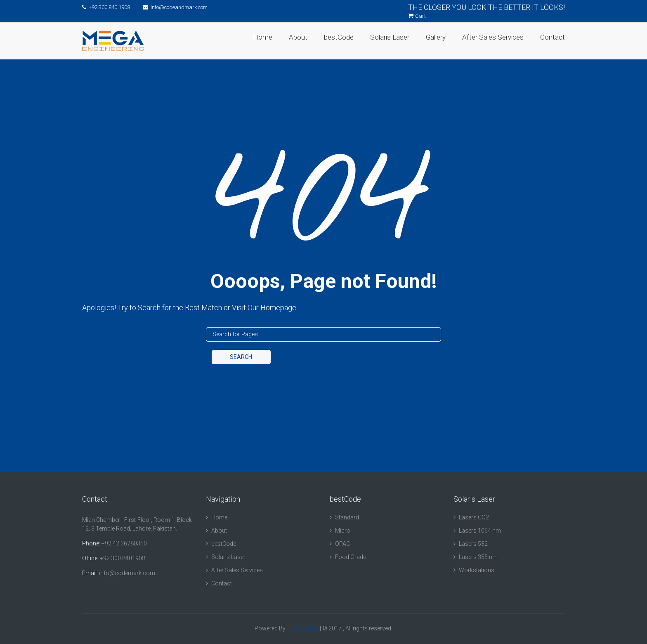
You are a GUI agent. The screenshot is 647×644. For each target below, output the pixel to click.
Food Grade (351, 557)
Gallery (436, 37)
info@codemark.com (127, 573)
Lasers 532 (473, 544)
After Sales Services (493, 37)
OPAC (342, 544)
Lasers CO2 (474, 517)
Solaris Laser (390, 37)
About (298, 37)
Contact (553, 37)
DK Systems (303, 628)
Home (263, 37)
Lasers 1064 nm (480, 531)
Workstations (477, 570)
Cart (417, 16)
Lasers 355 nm (478, 557)
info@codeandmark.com (175, 7)
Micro (343, 531)
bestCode (339, 37)
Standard (347, 517)
